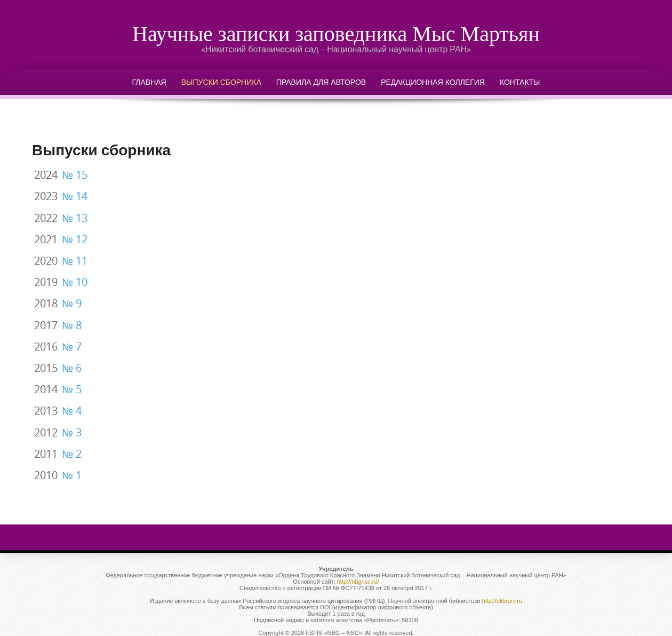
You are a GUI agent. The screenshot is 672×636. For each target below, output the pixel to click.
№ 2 (72, 454)
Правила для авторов (321, 82)
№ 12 (75, 240)
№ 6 (72, 368)
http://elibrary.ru (502, 601)
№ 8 (72, 325)
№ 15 (75, 175)
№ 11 (75, 261)
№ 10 (75, 282)
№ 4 (72, 411)
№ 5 (72, 389)
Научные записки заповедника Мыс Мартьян (336, 33)
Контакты (520, 82)
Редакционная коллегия (433, 82)
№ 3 (72, 433)
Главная (149, 82)
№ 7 (72, 347)
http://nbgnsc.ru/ (358, 582)
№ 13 (75, 218)
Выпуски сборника (221, 82)
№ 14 (75, 196)
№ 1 (72, 475)
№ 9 (72, 304)
